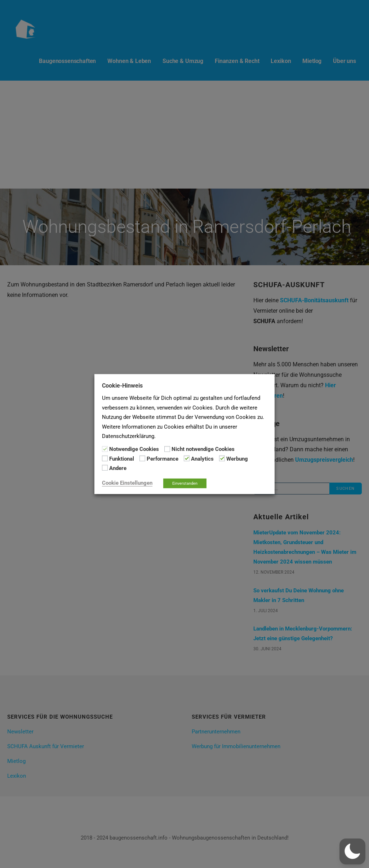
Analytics (202, 459)
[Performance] (142, 458)
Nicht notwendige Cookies (203, 449)
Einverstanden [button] (185, 483)
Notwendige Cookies (134, 449)
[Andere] (105, 468)
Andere (118, 468)
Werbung (237, 459)
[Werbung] (222, 458)
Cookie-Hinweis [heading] (122, 386)
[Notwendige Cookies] (105, 449)
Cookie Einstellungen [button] (127, 483)
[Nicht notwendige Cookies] (167, 449)
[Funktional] (105, 458)
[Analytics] (187, 458)
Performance (163, 459)
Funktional (122, 459)
